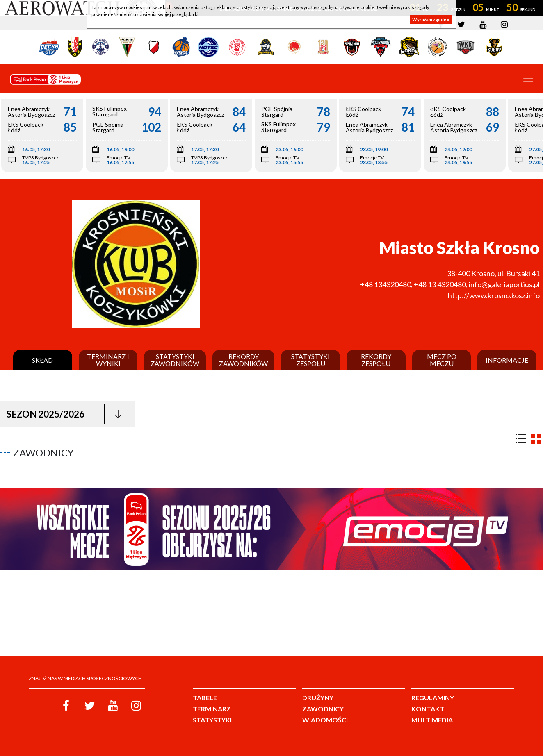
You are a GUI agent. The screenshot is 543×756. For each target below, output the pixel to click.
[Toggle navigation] (528, 78)
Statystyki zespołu (310, 360)
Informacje (507, 360)
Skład (42, 360)
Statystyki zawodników (175, 360)
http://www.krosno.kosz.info (494, 295)
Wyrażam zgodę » (431, 19)
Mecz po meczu (442, 360)
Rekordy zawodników (243, 360)
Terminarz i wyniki (108, 360)
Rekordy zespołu (376, 360)
